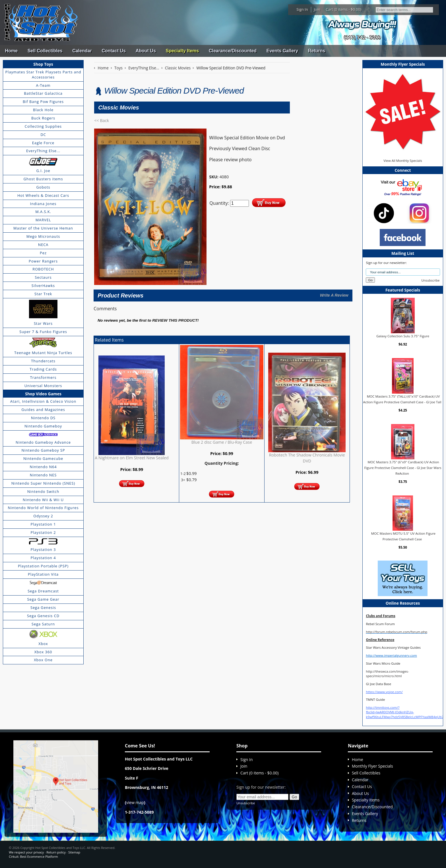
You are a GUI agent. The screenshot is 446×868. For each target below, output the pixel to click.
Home (11, 51)
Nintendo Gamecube (43, 458)
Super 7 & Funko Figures (43, 332)
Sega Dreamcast (43, 591)
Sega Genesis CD (43, 616)
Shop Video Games (43, 394)
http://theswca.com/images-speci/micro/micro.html (387, 674)
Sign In (302, 9)
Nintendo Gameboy (43, 426)
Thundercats (43, 361)
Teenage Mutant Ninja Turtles (43, 353)
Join (317, 9)
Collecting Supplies (43, 126)
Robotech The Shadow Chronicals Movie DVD (307, 458)
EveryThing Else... (43, 151)
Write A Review (334, 295)
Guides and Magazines (43, 410)
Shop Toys (43, 64)
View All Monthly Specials (403, 161)
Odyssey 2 (43, 516)
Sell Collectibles (45, 51)
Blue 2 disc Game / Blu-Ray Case (222, 442)
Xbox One (43, 660)
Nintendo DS (43, 418)
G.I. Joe (43, 171)
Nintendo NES (43, 475)
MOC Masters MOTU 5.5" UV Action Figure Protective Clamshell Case (403, 536)
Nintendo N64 (43, 467)
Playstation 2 (43, 532)
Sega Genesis (43, 607)
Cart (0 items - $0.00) (344, 9)
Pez (43, 253)
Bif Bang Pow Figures (43, 102)
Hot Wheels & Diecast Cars (43, 195)
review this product (175, 320)
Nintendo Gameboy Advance (43, 442)
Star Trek (43, 294)
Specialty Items (182, 51)
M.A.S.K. (43, 212)
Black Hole (43, 110)
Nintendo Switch (43, 491)
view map (135, 802)
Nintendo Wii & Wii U (43, 500)
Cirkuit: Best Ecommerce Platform (33, 856)
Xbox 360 (43, 652)
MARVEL (43, 220)
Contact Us (113, 51)
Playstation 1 (43, 524)
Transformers (43, 377)
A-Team (43, 85)
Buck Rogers (43, 118)
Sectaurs (43, 277)
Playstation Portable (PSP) (43, 566)
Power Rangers (43, 261)
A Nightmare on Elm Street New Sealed (132, 458)
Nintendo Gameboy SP (43, 450)
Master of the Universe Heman (43, 228)
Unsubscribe (430, 280)
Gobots (43, 187)
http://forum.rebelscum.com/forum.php (397, 632)
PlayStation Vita (43, 574)
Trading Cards (43, 369)
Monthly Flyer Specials (372, 766)
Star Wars (43, 323)
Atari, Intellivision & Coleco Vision (43, 401)
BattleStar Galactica (43, 93)
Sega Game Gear (43, 599)
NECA (43, 245)
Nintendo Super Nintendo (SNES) (43, 483)
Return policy (56, 852)
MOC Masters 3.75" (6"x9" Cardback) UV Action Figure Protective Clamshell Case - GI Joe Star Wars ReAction (403, 468)
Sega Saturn (43, 624)
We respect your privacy (26, 852)
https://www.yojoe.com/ (384, 692)
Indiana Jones (43, 204)
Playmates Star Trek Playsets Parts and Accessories (43, 75)
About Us (146, 51)
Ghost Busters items (43, 179)
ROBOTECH (43, 269)
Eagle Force (43, 143)
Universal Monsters (43, 386)
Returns (317, 51)
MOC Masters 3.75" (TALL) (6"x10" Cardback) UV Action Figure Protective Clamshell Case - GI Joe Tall (402, 399)
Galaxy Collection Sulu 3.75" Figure (403, 336)
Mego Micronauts (43, 236)
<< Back (102, 120)
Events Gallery (282, 51)
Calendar (82, 51)
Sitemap (74, 852)
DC (43, 135)
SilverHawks (43, 286)
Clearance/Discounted (233, 51)
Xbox (43, 644)
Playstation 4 (43, 558)
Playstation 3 (43, 549)
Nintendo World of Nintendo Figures (43, 508)
